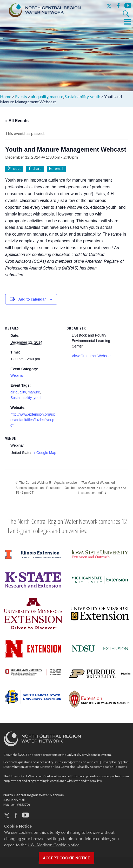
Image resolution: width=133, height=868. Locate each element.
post (17, 168)
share (37, 168)
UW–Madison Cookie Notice (54, 845)
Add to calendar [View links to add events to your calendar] (32, 299)
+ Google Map (45, 453)
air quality (18, 392)
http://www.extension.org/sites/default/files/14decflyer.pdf (32, 420)
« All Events (17, 121)
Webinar (17, 375)
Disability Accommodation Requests (102, 767)
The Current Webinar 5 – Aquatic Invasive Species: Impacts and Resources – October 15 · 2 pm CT (46, 488)
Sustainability (21, 398)
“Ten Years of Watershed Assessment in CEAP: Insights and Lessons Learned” (102, 488)
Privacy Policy (111, 762)
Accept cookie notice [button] (66, 858)
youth (38, 398)
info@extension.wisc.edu (82, 762)
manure (34, 392)
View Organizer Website (91, 356)
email (59, 168)
